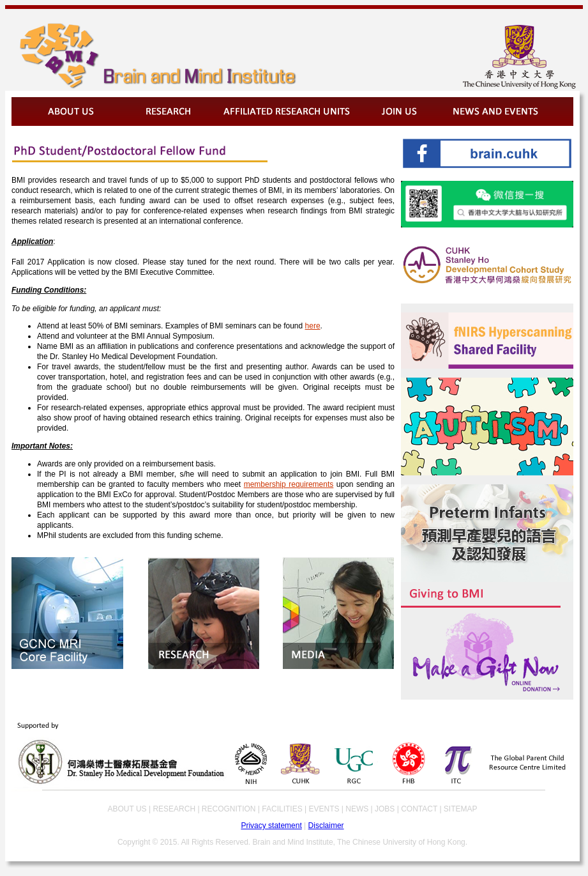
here (313, 326)
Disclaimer (326, 826)
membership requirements (289, 484)
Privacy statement (271, 826)
